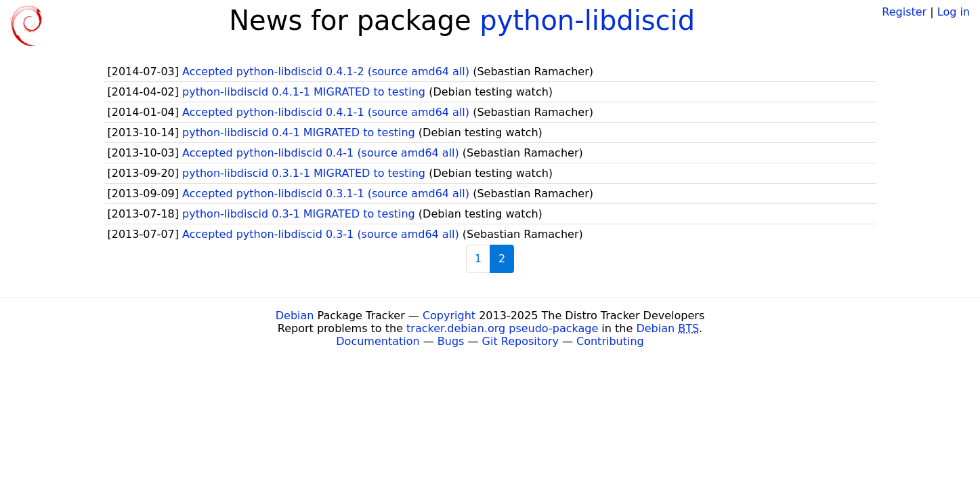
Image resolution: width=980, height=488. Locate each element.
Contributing (610, 341)
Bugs (451, 341)
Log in (954, 12)
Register (904, 12)
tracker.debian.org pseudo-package (502, 328)
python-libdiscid (587, 20)
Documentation (378, 341)
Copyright (449, 316)
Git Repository (520, 341)
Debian (295, 316)
